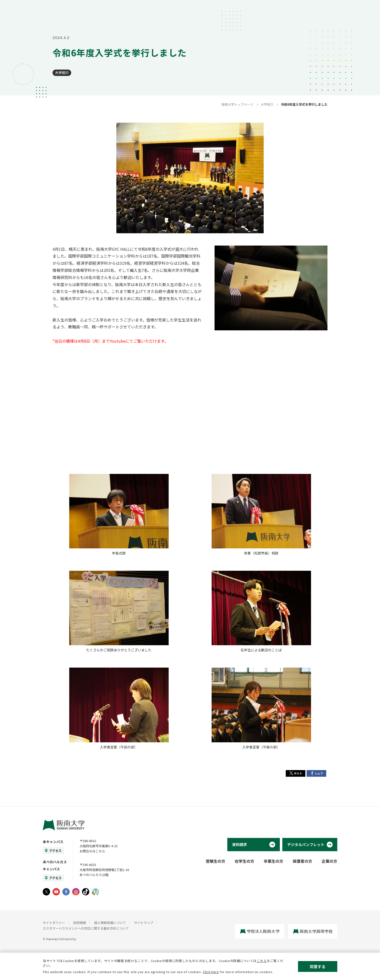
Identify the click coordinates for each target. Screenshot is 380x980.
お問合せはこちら (92, 851)
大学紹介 (62, 73)
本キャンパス (53, 842)
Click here (211, 972)
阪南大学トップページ (237, 104)
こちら (262, 961)
